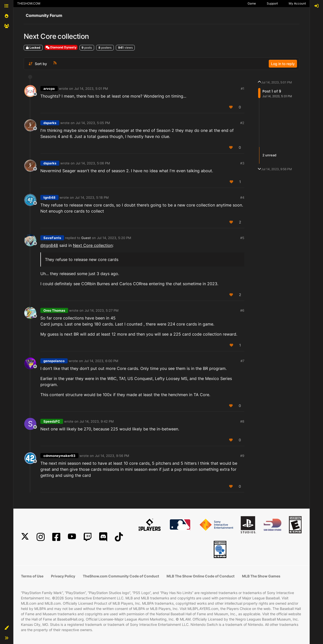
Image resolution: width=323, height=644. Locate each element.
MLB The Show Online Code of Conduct (200, 576)
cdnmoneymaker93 (59, 456)
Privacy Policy (63, 576)
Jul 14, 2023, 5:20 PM (114, 238)
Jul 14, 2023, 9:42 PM (97, 421)
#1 (243, 89)
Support (272, 3)
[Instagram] (41, 537)
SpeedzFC (52, 421)
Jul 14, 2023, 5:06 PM (93, 163)
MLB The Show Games (261, 576)
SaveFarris (52, 238)
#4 (242, 197)
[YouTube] (72, 537)
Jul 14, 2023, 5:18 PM (92, 197)
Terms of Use (32, 576)
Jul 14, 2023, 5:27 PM (102, 310)
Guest (86, 238)
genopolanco (54, 361)
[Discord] (103, 537)
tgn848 (49, 197)
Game (252, 3)
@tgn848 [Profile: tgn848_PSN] (49, 245)
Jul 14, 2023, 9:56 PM (112, 456)
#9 (242, 456)
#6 (242, 310)
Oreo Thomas (54, 310)
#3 (242, 163)
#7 (242, 361)
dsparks (50, 123)
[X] (25, 537)
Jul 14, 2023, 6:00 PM (101, 361)
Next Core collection (93, 245)
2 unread (269, 155)
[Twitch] (88, 537)
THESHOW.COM (29, 3)
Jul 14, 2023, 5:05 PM (93, 123)
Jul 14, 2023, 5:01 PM (91, 89)
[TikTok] (119, 537)
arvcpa (49, 89)
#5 (242, 238)
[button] (7, 628)
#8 (242, 421)
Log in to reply (283, 64)
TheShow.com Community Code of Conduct (121, 576)
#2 (242, 123)
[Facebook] (56, 537)
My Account (297, 3)
